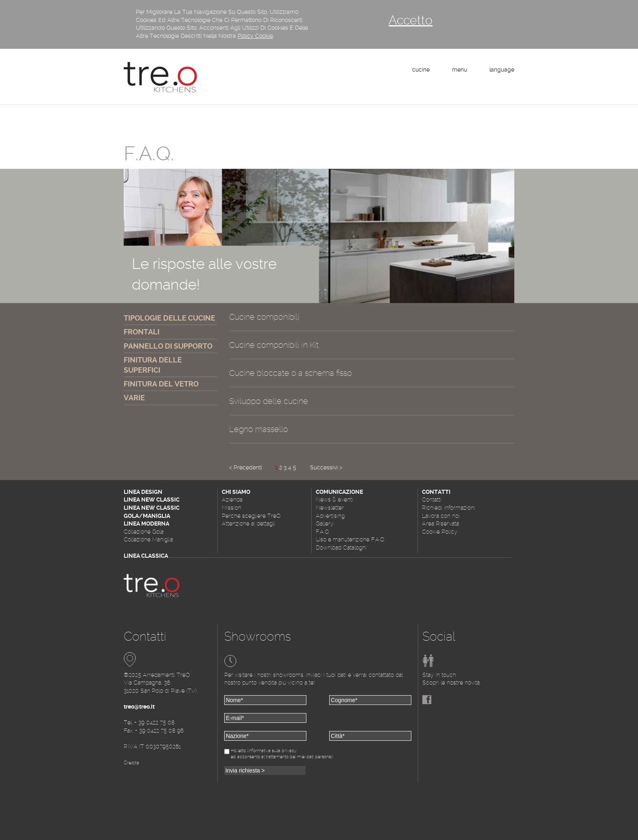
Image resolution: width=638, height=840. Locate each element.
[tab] (372, 321)
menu (460, 70)
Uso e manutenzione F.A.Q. (351, 539)
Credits (131, 763)
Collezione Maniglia (148, 539)
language (502, 70)
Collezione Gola (144, 532)
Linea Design (143, 492)
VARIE (134, 398)
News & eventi (334, 500)
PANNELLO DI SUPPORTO (168, 346)
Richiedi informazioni (449, 508)
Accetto (411, 20)
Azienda (232, 500)
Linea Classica (146, 556)
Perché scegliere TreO (251, 516)
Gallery (325, 524)
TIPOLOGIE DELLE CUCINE (169, 318)
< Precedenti (246, 467)
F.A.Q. (323, 532)
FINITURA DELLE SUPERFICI (153, 365)
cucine (421, 70)
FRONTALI (142, 332)
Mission (232, 508)
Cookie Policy (440, 532)
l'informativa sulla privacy (272, 751)
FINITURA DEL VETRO (161, 384)
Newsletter (330, 508)
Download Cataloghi (341, 548)
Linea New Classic (152, 500)
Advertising (330, 516)
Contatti (432, 500)
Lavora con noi (441, 516)
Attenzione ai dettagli (248, 524)
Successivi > (326, 467)
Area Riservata (440, 524)
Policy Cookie (255, 36)
